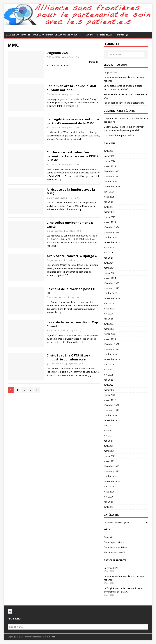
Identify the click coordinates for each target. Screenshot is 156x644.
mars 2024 (109, 268)
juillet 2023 (109, 309)
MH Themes (50, 637)
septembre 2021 (112, 420)
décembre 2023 (111, 283)
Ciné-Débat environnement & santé (70, 225)
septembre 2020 (112, 481)
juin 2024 (108, 253)
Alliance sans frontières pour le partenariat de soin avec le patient (43, 35)
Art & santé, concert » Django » (72, 256)
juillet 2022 (109, 370)
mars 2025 (109, 212)
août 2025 (109, 192)
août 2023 (109, 303)
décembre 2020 (111, 466)
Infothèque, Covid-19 (124, 135)
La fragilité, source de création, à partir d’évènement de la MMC (73, 121)
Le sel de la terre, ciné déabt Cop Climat (72, 324)
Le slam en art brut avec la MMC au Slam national (72, 88)
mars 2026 (109, 156)
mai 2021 (108, 441)
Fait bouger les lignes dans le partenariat (124, 103)
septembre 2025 (112, 186)
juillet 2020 (109, 492)
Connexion (109, 537)
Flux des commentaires (115, 547)
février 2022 (110, 395)
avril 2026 (108, 151)
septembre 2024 (112, 242)
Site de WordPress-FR (114, 552)
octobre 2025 (110, 181)
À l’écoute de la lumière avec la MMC (71, 191)
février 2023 (110, 334)
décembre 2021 (111, 405)
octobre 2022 (110, 354)
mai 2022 (108, 380)
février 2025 (110, 217)
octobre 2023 (110, 293)
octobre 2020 (110, 476)
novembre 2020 (112, 471)
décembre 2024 (111, 227)
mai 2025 (108, 202)
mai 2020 (108, 502)
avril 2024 (108, 263)
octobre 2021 (110, 415)
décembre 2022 (111, 344)
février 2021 (110, 456)
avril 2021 (108, 446)
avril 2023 (108, 324)
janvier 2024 (110, 278)
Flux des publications (114, 542)
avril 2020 (108, 507)
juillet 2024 (109, 248)
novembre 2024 (112, 232)
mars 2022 (109, 390)
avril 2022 (108, 385)
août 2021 (109, 426)
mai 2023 (108, 319)
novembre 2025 (112, 176)
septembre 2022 (112, 359)
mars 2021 (109, 451)
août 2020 (109, 486)
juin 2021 (108, 436)
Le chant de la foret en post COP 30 (72, 291)
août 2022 (109, 364)
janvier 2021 (110, 461)
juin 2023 (108, 314)
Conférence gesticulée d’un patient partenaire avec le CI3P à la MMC (73, 156)
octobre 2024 (110, 237)
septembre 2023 (112, 298)
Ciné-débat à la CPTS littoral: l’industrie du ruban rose (69, 357)
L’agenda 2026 (58, 53)
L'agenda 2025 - (112, 118)
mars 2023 (109, 329)
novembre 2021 (112, 410)
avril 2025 (108, 207)
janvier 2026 (110, 166)
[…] (76, 106)
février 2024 (110, 273)
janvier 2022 (110, 400)
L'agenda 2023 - (112, 127)
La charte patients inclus (99, 35)
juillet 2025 (109, 197)
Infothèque (123, 35)
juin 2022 (108, 375)
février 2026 (110, 161)
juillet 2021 (109, 431)
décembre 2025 (111, 171)
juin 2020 (108, 497)
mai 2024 (108, 258)
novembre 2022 (112, 349)
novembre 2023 (112, 288)
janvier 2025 (110, 222)
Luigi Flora (69, 57)
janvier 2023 (110, 339)
